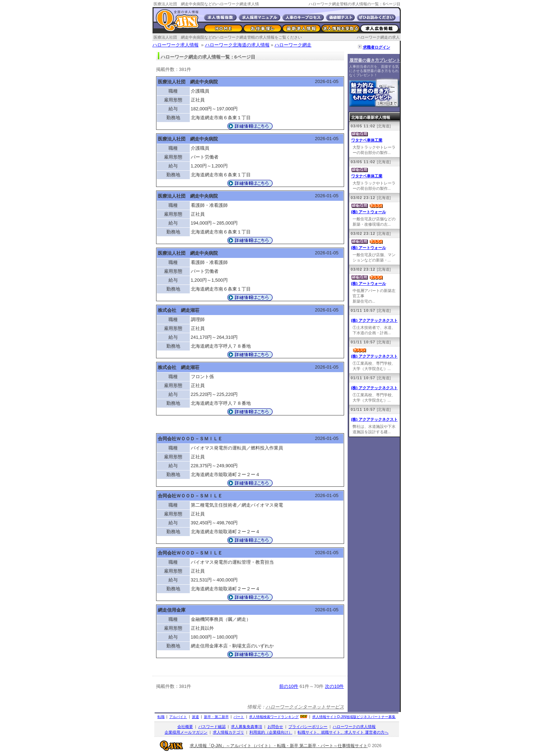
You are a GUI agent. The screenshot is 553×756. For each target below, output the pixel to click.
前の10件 (289, 686)
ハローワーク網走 (293, 45)
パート (239, 717)
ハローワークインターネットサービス (305, 707)
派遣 (195, 717)
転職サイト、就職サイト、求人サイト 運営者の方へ (343, 732)
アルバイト (178, 717)
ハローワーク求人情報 (176, 45)
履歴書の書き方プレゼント (375, 60)
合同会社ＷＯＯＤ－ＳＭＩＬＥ (190, 439)
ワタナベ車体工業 (367, 140)
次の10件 (334, 686)
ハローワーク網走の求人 (378, 37)
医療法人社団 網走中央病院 (188, 82)
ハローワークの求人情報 (354, 727)
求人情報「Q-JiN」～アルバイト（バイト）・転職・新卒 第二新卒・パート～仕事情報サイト (279, 746)
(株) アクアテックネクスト (374, 320)
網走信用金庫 (172, 610)
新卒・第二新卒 (216, 717)
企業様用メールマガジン (186, 732)
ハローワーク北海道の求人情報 (237, 45)
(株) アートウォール (369, 212)
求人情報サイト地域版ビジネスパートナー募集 (354, 717)
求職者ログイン (377, 47)
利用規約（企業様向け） (271, 732)
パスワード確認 (212, 727)
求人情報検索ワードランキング (274, 717)
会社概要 (185, 727)
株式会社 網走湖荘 (179, 310)
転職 (161, 717)
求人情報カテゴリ (228, 732)
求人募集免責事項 (247, 727)
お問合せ (275, 727)
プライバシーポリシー (308, 727)
